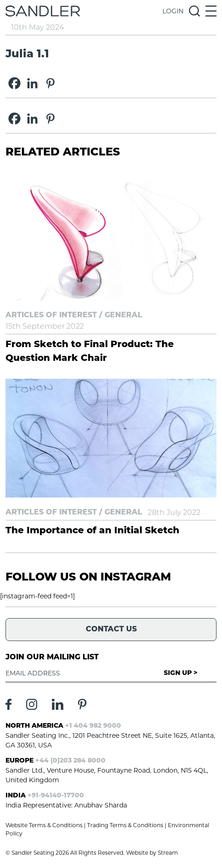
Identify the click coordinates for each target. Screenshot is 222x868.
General (123, 315)
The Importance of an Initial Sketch (92, 531)
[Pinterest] (50, 83)
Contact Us (111, 630)
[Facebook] (14, 83)
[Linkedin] (32, 83)
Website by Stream (152, 853)
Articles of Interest (51, 315)
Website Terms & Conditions (44, 825)
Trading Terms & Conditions (125, 825)
